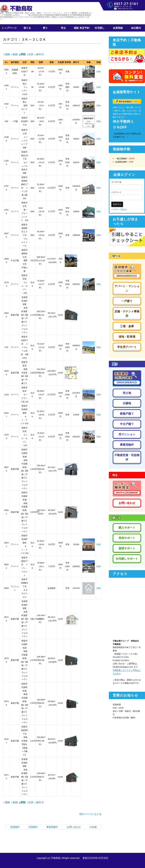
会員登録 (118, 28)
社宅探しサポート (127, 559)
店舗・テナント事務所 (127, 314)
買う (45, 28)
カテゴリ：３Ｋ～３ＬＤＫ (25, 39)
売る (63, 28)
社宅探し (100, 28)
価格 (6, 54)
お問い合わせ (74, 827)
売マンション (127, 434)
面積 (14, 54)
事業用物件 (52, 827)
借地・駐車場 (127, 337)
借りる (27, 28)
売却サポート (127, 538)
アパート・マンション (127, 288)
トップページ (9, 28)
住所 (30, 54)
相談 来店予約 (82, 28)
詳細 (98, 72)
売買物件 (33, 827)
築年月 (39, 54)
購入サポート (127, 528)
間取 (22, 54)
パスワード (116, 192)
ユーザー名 (116, 182)
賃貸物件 (15, 827)
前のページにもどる (90, 814)
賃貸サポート (127, 548)
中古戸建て (127, 424)
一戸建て (127, 301)
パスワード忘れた (119, 209)
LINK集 (93, 827)
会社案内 (136, 28)
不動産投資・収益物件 (127, 457)
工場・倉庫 (127, 326)
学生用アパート (127, 347)
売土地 (127, 393)
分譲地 (127, 403)
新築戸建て (127, 414)
